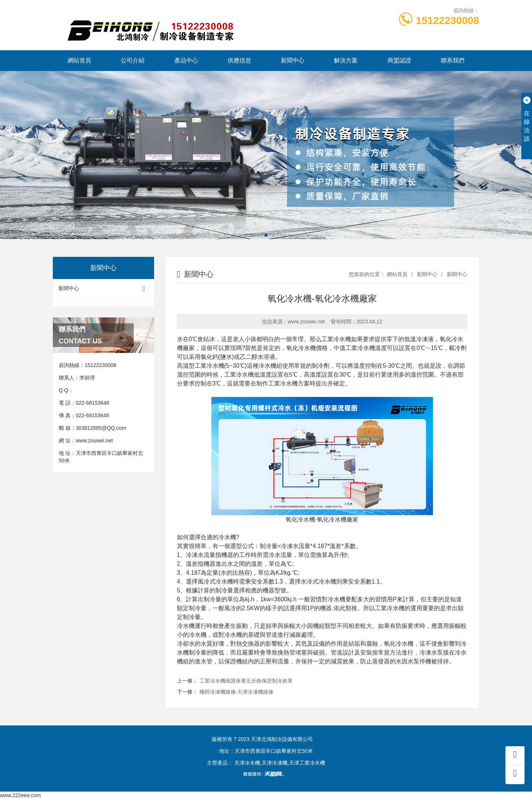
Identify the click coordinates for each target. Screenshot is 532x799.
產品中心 (186, 60)
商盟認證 (399, 60)
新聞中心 (293, 60)
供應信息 (239, 60)
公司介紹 (133, 60)
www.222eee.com (21, 795)
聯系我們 (453, 60)
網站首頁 (79, 60)
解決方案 (346, 60)
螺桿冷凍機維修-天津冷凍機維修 (237, 692)
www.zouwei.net (94, 441)
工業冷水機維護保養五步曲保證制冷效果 (246, 681)
